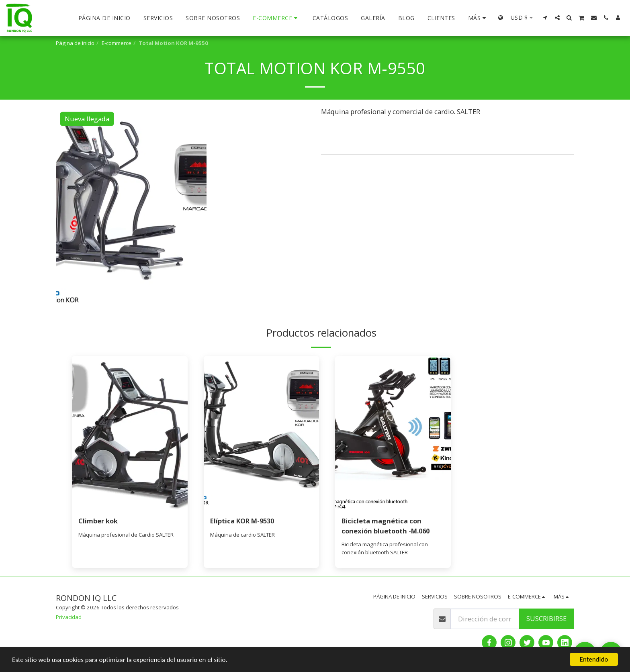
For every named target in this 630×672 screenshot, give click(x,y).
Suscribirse (546, 618)
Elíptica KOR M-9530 (242, 521)
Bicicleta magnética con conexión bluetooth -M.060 (386, 526)
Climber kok (98, 521)
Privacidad (69, 617)
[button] (545, 18)
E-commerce (117, 43)
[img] (130, 433)
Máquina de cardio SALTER (242, 535)
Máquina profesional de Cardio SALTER (126, 535)
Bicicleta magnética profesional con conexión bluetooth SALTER (385, 548)
